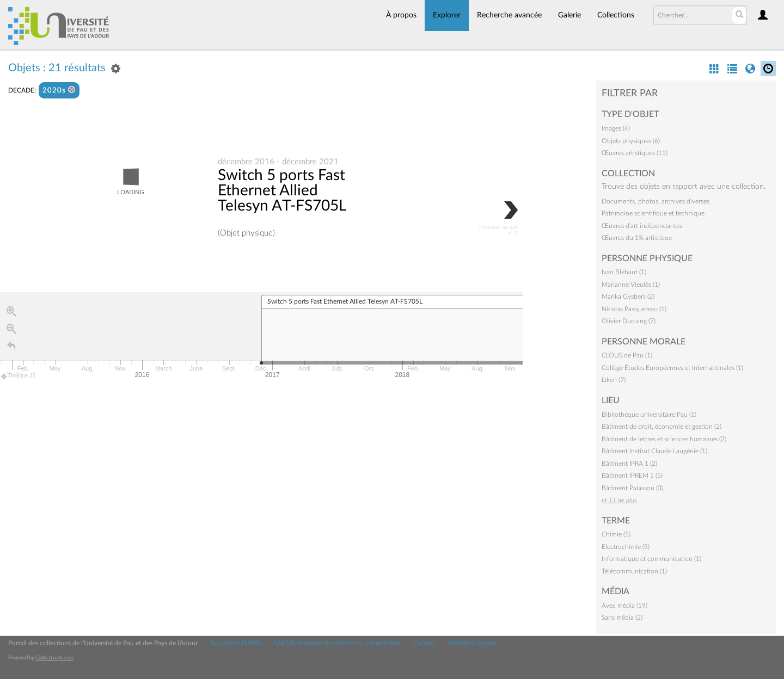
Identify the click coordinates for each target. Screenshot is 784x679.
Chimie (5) (616, 534)
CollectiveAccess (54, 658)
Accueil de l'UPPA (235, 643)
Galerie (569, 15)
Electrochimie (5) (626, 547)
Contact (425, 643)
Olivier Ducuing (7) (629, 321)
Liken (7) (614, 380)
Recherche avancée (509, 15)
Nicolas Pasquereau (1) (634, 309)
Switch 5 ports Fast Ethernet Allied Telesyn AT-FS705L (282, 190)
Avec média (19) (624, 606)
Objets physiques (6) (631, 141)
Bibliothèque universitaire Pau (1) (649, 415)
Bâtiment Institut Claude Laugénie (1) (654, 451)
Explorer (447, 15)
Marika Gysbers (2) (628, 297)
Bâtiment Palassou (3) (632, 488)
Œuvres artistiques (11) (635, 153)
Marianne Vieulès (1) (631, 285)
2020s (59, 90)
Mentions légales (473, 643)
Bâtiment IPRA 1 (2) (629, 464)
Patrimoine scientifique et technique (653, 213)
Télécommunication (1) (634, 571)
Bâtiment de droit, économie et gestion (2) (661, 427)
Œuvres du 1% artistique (637, 238)
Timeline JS (19, 376)
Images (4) (616, 128)
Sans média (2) (622, 618)
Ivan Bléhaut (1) (624, 272)
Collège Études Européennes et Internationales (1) (672, 368)
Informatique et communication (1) (651, 559)
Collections (616, 15)
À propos (401, 15)
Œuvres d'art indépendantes (642, 226)
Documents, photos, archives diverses (656, 201)
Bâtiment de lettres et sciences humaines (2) (664, 439)
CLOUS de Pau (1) (627, 355)
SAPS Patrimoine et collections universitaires (337, 643)
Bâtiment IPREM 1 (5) (632, 476)
